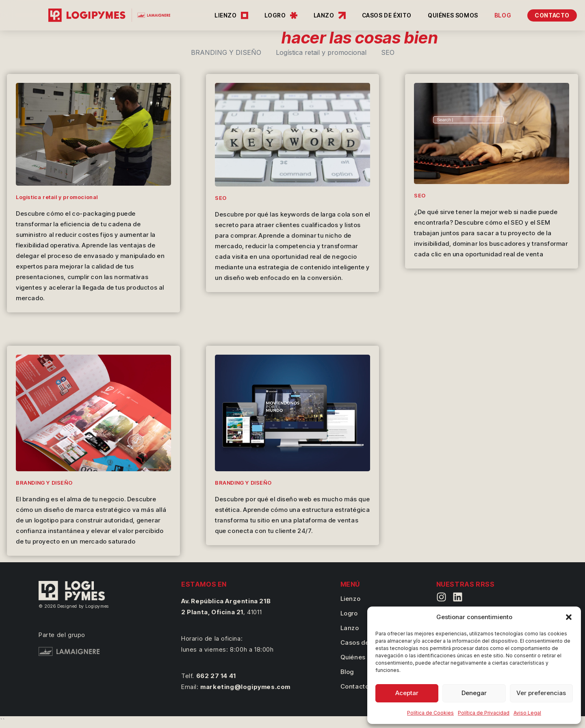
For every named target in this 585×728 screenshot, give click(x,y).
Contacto (355, 686)
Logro (349, 613)
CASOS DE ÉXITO (387, 15)
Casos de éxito (363, 642)
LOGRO (281, 15)
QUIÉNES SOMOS (453, 15)
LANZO (330, 15)
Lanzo (350, 628)
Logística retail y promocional (321, 52)
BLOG (503, 15)
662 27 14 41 (216, 676)
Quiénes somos (364, 657)
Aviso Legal (527, 713)
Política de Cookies (430, 713)
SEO (388, 52)
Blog (347, 672)
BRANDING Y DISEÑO (226, 52)
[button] (569, 617)
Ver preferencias (541, 693)
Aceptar (407, 693)
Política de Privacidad (484, 713)
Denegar (474, 693)
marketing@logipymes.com (245, 687)
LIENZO (231, 15)
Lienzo (351, 599)
